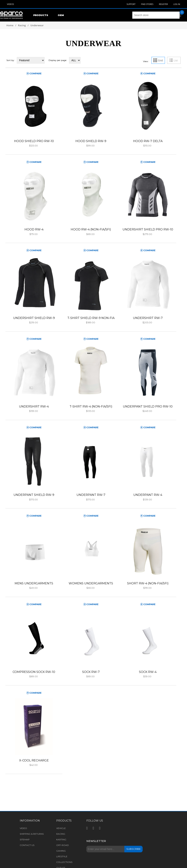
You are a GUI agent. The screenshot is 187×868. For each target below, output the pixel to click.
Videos (10, 4)
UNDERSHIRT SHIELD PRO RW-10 (148, 229)
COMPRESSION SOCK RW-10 (34, 672)
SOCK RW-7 (91, 672)
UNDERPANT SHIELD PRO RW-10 (148, 406)
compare (35, 74)
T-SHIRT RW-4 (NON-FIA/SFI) (91, 406)
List (176, 60)
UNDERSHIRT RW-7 (148, 318)
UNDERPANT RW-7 (91, 495)
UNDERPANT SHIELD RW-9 (34, 495)
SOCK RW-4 (148, 672)
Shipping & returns (32, 834)
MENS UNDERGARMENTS (34, 583)
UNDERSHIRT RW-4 (34, 406)
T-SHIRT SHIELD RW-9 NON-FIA (91, 318)
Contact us (27, 845)
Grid (160, 60)
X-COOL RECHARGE (34, 760)
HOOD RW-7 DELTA (148, 141)
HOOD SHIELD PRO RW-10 (34, 141)
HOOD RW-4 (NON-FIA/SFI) (91, 229)
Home (10, 25)
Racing (22, 25)
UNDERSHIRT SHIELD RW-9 (34, 318)
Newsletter (96, 841)
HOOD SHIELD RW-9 (91, 141)
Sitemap (25, 839)
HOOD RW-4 (34, 229)
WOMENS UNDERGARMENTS (91, 583)
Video (23, 828)
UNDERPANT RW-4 (148, 495)
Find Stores (147, 4)
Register (163, 4)
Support (131, 4)
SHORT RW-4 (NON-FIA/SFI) (148, 583)
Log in (177, 4)
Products (41, 15)
